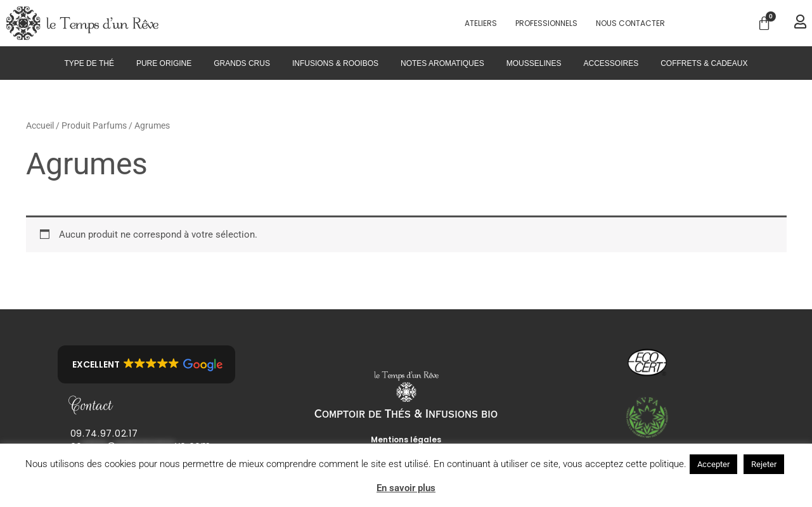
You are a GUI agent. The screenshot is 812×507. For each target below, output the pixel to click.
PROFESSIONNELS (546, 23)
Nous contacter (630, 23)
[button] (147, 364)
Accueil (40, 125)
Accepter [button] (713, 464)
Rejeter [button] (764, 464)
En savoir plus (406, 488)
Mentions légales (406, 440)
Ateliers (481, 23)
